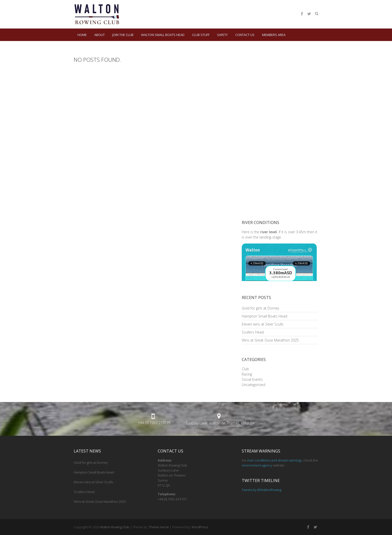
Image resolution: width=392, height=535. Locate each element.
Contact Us (245, 35)
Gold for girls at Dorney (260, 308)
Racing (247, 374)
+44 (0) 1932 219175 (154, 423)
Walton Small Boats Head (163, 35)
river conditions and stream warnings (274, 460)
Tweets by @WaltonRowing (261, 490)
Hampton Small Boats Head (264, 316)
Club (245, 369)
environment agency (257, 465)
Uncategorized (253, 385)
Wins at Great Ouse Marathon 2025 (270, 340)
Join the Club (123, 35)
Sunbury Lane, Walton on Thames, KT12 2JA (220, 423)
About (99, 35)
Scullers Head (253, 332)
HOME (82, 35)
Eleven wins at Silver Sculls (263, 324)
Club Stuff (201, 35)
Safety (222, 35)
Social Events (252, 379)
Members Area (274, 35)
